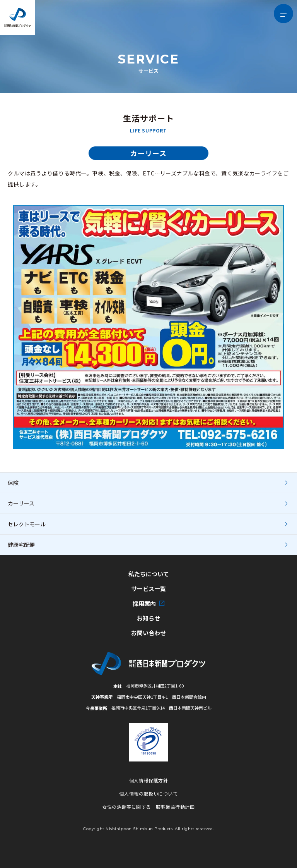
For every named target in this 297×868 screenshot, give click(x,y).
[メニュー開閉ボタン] (283, 14)
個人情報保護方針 (149, 780)
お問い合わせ (148, 633)
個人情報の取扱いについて (148, 793)
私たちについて (149, 574)
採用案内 (149, 603)
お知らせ (148, 618)
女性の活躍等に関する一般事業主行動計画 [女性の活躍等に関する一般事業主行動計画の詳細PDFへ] (148, 807)
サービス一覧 (148, 589)
